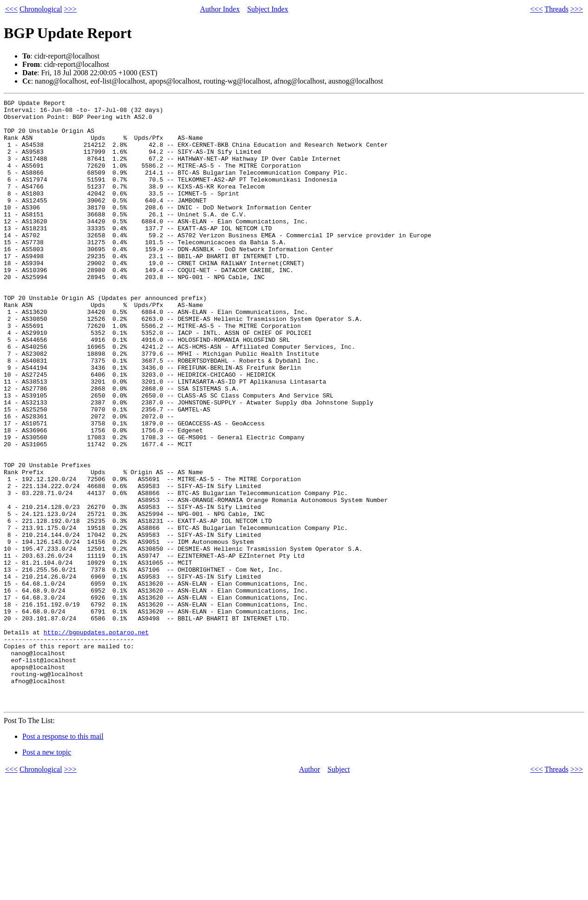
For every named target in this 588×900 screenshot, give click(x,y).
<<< (11, 9)
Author (310, 890)
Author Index (220, 9)
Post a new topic (47, 873)
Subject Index (268, 9)
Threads (556, 9)
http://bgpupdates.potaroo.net (96, 739)
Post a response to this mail (63, 858)
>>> (70, 9)
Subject (339, 890)
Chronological (41, 9)
